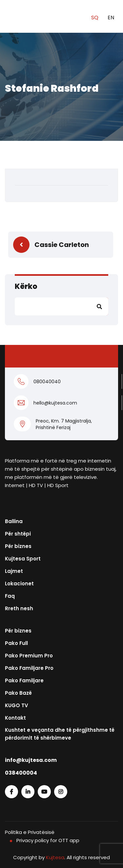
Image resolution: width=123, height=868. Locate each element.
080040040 (47, 382)
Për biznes (18, 546)
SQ (95, 18)
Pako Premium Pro (29, 656)
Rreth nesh (19, 608)
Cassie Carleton (62, 245)
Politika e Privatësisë (30, 832)
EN (111, 18)
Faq (10, 596)
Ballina (14, 521)
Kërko (26, 286)
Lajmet (14, 571)
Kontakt (15, 718)
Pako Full (16, 643)
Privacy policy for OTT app (48, 840)
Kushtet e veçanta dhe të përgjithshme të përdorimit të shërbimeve (60, 734)
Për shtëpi (18, 534)
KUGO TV (17, 705)
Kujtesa (55, 857)
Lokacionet (19, 584)
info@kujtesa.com (31, 760)
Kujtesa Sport (23, 559)
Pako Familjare (24, 680)
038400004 (21, 773)
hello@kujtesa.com (55, 403)
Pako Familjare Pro (29, 668)
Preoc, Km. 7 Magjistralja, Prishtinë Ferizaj (64, 424)
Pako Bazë (18, 693)
